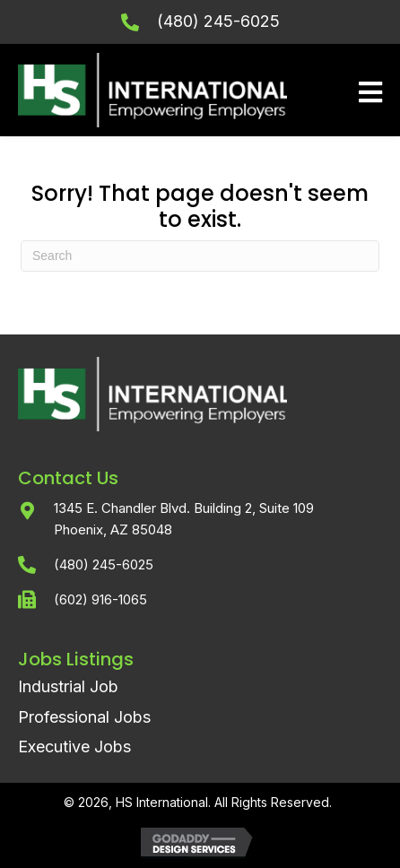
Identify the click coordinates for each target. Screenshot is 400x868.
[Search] (200, 256)
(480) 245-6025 (218, 21)
